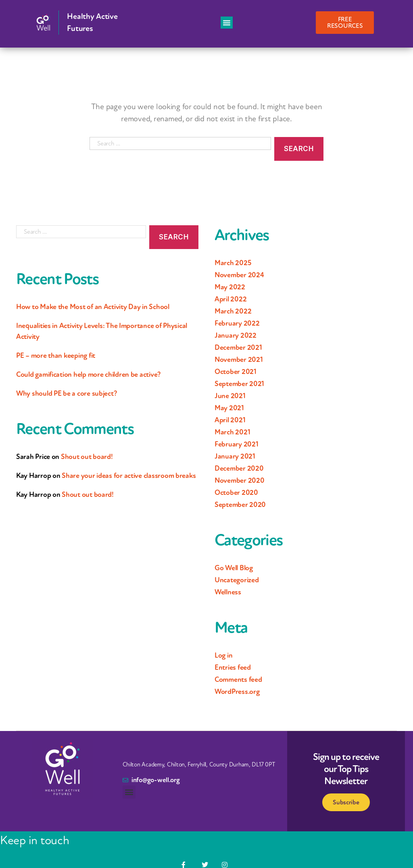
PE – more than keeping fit (56, 355)
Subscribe (346, 802)
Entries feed (233, 667)
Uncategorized (237, 580)
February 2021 (237, 444)
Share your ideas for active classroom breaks (129, 476)
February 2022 (237, 323)
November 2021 (239, 359)
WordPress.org (237, 691)
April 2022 (230, 299)
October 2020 (236, 492)
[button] (227, 23)
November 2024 (239, 275)
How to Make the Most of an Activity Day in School (93, 307)
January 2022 (236, 335)
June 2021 (230, 396)
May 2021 (229, 408)
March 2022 (233, 311)
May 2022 (230, 287)
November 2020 (240, 480)
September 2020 (240, 505)
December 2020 (239, 468)
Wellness (228, 592)
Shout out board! (87, 457)
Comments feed (238, 679)
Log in (223, 655)
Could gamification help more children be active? (88, 374)
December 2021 (238, 347)
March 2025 (233, 263)
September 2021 (239, 384)
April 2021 (230, 420)
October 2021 (236, 372)
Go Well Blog (234, 568)
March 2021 (232, 432)
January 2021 (235, 456)
